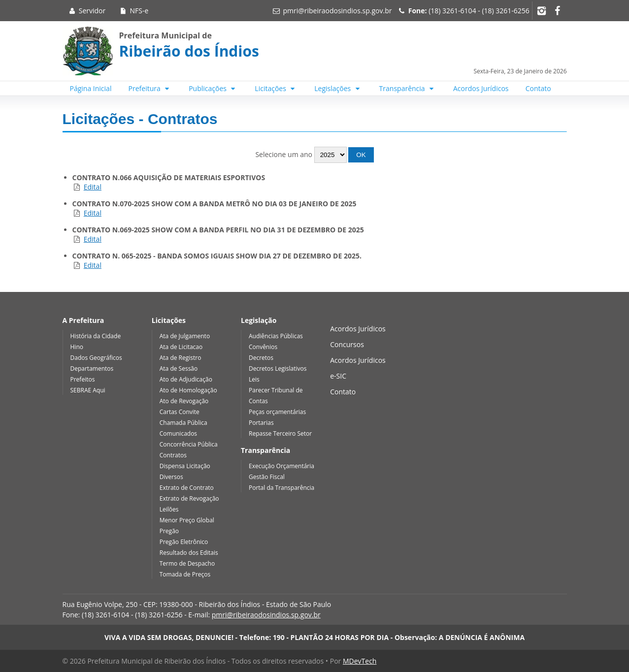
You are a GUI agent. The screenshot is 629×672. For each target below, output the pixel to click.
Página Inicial (91, 88)
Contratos (173, 455)
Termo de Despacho (187, 563)
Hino (77, 347)
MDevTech (360, 661)
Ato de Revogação (184, 401)
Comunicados (178, 433)
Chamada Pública (183, 423)
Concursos (347, 344)
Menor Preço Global (187, 520)
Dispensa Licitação (185, 466)
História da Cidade (96, 336)
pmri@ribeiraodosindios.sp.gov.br (337, 11)
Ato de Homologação (188, 390)
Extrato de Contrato (187, 488)
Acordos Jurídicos (481, 88)
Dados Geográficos (96, 358)
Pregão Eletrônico (184, 542)
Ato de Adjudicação (186, 379)
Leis (254, 379)
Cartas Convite (180, 412)
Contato (538, 88)
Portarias (261, 423)
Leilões (169, 509)
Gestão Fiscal (267, 477)
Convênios (263, 347)
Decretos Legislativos (278, 368)
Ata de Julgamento (185, 336)
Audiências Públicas (276, 336)
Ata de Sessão (179, 368)
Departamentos (92, 368)
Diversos (171, 477)
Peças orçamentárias (277, 412)
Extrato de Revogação (189, 498)
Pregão (169, 531)
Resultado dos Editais (189, 553)
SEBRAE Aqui (88, 390)
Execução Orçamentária (281, 466)
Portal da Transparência (281, 488)
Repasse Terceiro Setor (280, 433)
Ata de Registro (181, 358)
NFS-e (133, 11)
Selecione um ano (314, 154)
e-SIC (338, 376)
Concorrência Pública (189, 444)
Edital (93, 187)
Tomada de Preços (185, 574)
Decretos (261, 358)
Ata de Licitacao (181, 347)
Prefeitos (83, 379)
